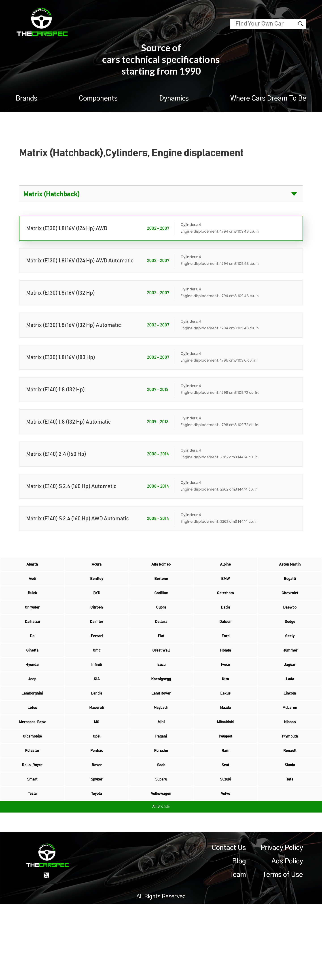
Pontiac (97, 811)
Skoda (290, 830)
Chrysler (32, 623)
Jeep (32, 717)
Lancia (97, 736)
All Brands (161, 883)
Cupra (161, 623)
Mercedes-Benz (32, 774)
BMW (225, 585)
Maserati (97, 755)
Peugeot (226, 792)
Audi (32, 585)
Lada (290, 717)
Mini (161, 774)
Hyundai (32, 698)
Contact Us (229, 924)
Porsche (161, 811)
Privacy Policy (282, 924)
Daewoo (290, 623)
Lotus (32, 755)
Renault (290, 811)
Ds (32, 661)
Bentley (97, 585)
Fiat (161, 661)
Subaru (161, 849)
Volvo (226, 868)
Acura (97, 567)
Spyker (97, 849)
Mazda (226, 755)
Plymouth (290, 792)
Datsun (226, 642)
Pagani (161, 792)
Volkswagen (161, 868)
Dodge (290, 642)
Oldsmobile (32, 792)
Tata (290, 849)
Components (98, 99)
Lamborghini (32, 736)
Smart (32, 849)
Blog (239, 937)
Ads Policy (287, 937)
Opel (97, 792)
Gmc (97, 680)
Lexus (226, 736)
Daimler (97, 642)
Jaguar (290, 698)
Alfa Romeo (161, 567)
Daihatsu (32, 642)
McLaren (290, 755)
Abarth (32, 567)
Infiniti (97, 698)
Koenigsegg (161, 717)
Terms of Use (283, 951)
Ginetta (32, 680)
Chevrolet (290, 604)
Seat (226, 830)
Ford (225, 661)
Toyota (97, 868)
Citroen (97, 623)
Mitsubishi (226, 774)
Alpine (226, 567)
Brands (26, 99)
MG (97, 774)
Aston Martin (290, 567)
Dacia (225, 623)
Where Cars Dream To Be (268, 99)
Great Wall (161, 680)
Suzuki (225, 849)
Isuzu (161, 698)
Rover (97, 830)
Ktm (226, 717)
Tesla (32, 868)
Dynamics (174, 99)
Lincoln (290, 736)
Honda (225, 680)
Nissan (290, 774)
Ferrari (97, 661)
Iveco (225, 698)
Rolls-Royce (32, 830)
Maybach (161, 755)
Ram (226, 811)
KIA (97, 717)
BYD (97, 604)
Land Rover (161, 736)
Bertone (161, 585)
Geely (290, 661)
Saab (161, 830)
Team (237, 951)
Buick (32, 604)
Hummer (290, 680)
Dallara (161, 642)
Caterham (226, 604)
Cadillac (161, 604)
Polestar (32, 811)
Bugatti (290, 585)
